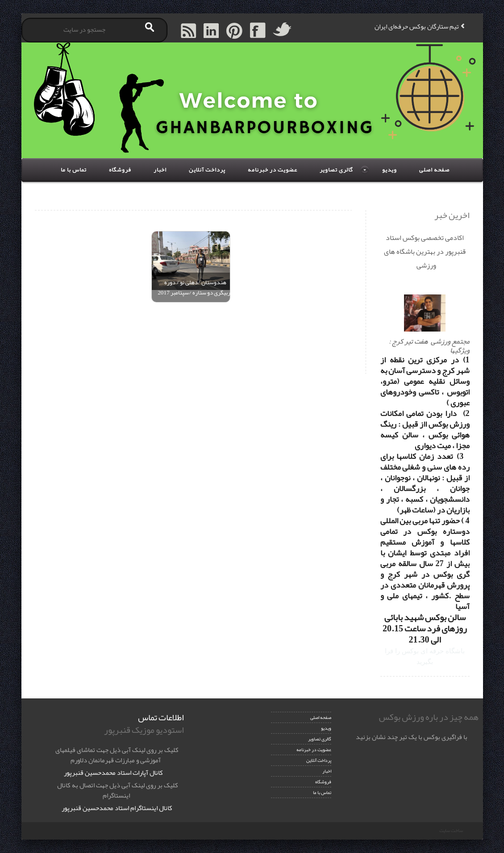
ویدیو (389, 170)
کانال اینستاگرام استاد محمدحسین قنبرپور (117, 808)
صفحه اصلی (434, 170)
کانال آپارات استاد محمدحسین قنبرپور (113, 773)
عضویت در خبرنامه (273, 170)
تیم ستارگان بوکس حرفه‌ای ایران (417, 26)
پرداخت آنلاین (207, 170)
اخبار (160, 170)
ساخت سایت (451, 830)
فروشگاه (120, 170)
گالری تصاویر (336, 170)
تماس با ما (74, 170)
